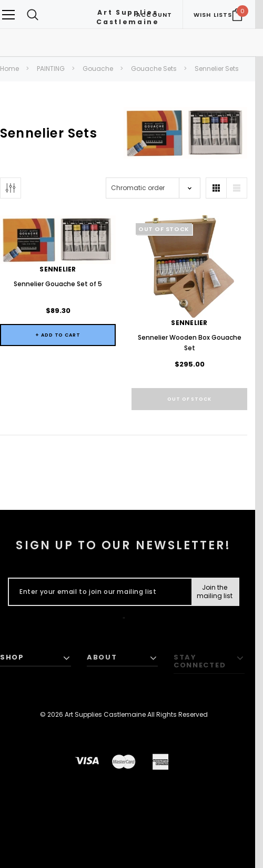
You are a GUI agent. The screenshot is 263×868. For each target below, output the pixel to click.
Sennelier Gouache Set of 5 (58, 284)
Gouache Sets (154, 69)
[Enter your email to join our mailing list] (98, 592)
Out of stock (189, 399)
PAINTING (51, 69)
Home (9, 69)
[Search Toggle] (33, 14)
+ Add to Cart (58, 335)
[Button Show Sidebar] (11, 188)
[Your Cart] (237, 15)
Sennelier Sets (217, 69)
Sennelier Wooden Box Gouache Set (190, 343)
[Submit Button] (215, 592)
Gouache (98, 69)
